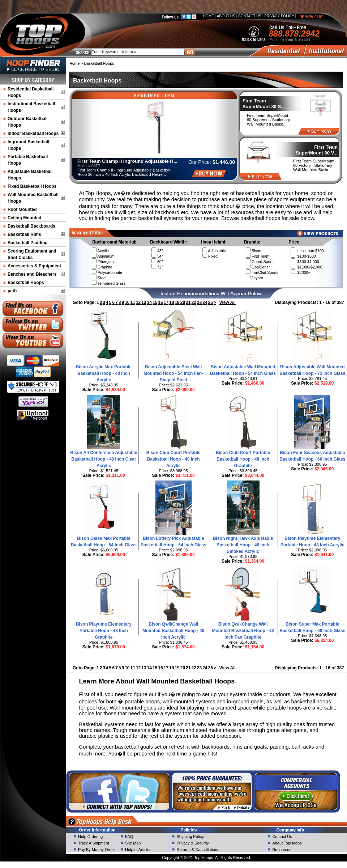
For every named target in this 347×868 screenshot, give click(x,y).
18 (172, 302)
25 (211, 302)
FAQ (129, 837)
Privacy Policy (279, 16)
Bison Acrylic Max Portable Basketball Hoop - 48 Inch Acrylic (104, 373)
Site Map (133, 843)
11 (133, 302)
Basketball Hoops (26, 283)
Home (209, 16)
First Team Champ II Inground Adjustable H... (127, 161)
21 (188, 302)
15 (155, 302)
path (12, 291)
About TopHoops (287, 843)
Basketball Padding (28, 243)
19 (177, 302)
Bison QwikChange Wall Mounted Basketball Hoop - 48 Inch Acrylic (173, 631)
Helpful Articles (138, 850)
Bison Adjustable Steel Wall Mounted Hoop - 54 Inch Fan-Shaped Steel (173, 373)
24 (205, 302)
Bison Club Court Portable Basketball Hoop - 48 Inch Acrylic (173, 459)
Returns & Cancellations (198, 850)
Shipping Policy (190, 837)
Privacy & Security (192, 843)
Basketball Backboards (31, 226)
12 (138, 302)
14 (149, 302)
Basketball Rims (24, 234)
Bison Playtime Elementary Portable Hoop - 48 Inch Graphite (104, 631)
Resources (282, 850)
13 (144, 302)
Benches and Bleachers (32, 274)
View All (228, 302)
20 (183, 302)
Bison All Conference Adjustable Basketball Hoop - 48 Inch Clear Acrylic (104, 459)
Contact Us (250, 16)
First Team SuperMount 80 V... (317, 150)
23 (199, 302)
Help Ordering (90, 837)
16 (160, 302)
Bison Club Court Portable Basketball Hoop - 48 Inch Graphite (243, 459)
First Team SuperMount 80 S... (264, 104)
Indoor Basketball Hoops (33, 134)
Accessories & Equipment (34, 266)
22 (194, 302)
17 (166, 302)
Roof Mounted (22, 209)
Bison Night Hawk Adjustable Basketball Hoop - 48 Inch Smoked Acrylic (243, 545)
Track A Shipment (94, 843)
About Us (226, 16)
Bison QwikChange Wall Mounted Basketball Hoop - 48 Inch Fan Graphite (243, 631)
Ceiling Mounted (24, 218)
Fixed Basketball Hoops (32, 186)
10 (127, 302)
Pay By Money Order (97, 850)
